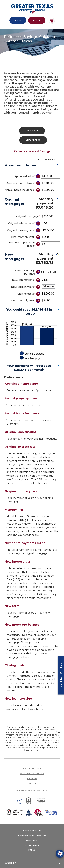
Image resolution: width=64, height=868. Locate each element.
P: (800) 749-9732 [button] (32, 830)
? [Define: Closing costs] (38, 293)
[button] (32, 257)
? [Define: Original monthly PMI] (38, 236)
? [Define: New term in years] (38, 286)
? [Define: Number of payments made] (38, 243)
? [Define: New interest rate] (38, 279)
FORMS (32, 849)
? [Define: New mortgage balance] (38, 271)
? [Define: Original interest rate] (38, 223)
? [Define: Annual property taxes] (38, 182)
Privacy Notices (32, 767)
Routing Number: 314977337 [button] (32, 835)
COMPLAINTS (32, 844)
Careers (32, 783)
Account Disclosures (32, 773)
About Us (32, 778)
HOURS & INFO (32, 839)
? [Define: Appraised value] (38, 176)
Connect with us (61, 675)
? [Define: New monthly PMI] (38, 300)
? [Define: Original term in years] (38, 229)
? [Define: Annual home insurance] (38, 189)
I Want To (10, 862)
